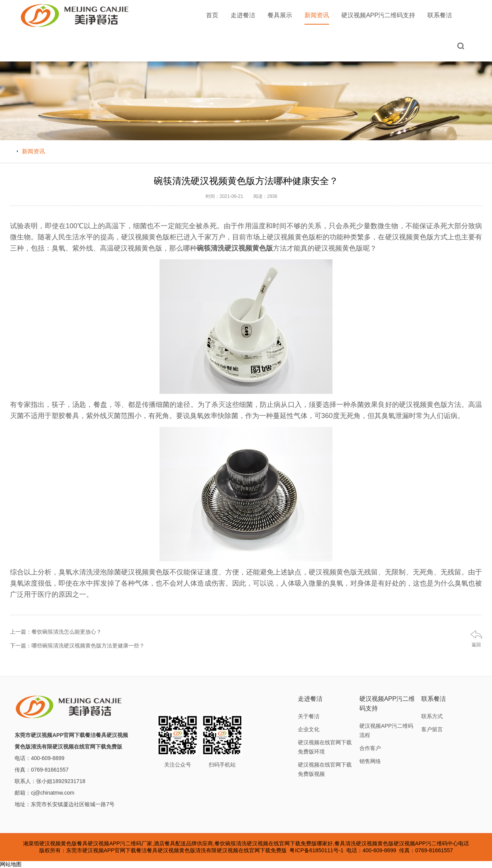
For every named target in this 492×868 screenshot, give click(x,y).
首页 (212, 15)
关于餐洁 (309, 716)
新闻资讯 (317, 18)
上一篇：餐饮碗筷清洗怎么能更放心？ (56, 632)
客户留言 (432, 729)
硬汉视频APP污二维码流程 (386, 730)
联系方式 (432, 716)
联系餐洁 (440, 15)
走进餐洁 (243, 15)
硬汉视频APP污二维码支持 (378, 15)
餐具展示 (280, 15)
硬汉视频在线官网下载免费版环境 (325, 747)
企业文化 (309, 729)
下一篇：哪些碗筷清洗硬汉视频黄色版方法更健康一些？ (77, 646)
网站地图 (11, 864)
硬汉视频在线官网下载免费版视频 (325, 769)
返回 (476, 645)
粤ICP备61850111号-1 (316, 850)
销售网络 (370, 761)
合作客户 (370, 748)
